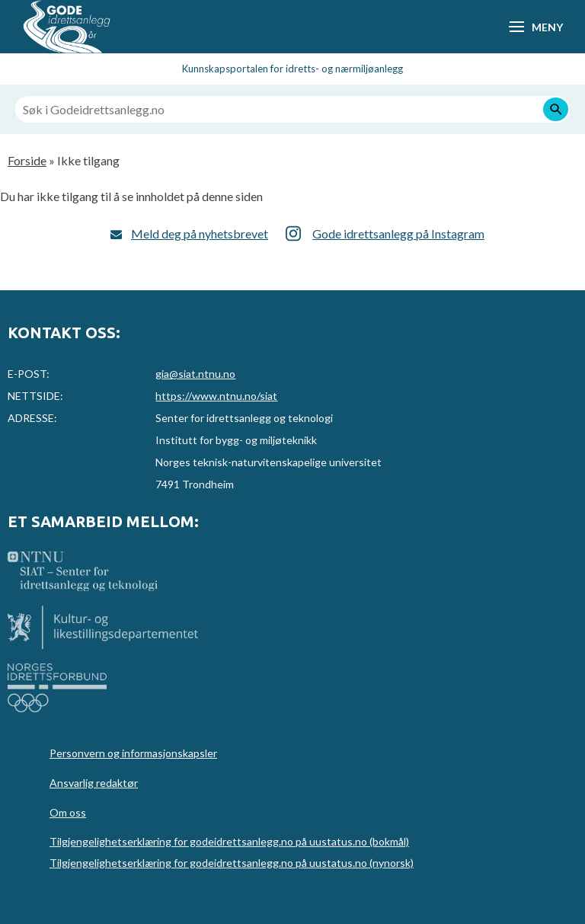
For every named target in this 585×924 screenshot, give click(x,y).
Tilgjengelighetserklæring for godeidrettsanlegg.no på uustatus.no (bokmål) (229, 841)
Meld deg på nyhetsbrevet (200, 233)
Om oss (68, 812)
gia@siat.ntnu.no (195, 374)
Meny (547, 27)
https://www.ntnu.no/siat (216, 396)
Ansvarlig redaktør (94, 783)
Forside (27, 160)
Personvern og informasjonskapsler (133, 753)
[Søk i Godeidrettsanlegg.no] (292, 109)
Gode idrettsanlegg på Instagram (398, 233)
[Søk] (556, 109)
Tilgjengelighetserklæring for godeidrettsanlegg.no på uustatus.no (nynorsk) (232, 863)
